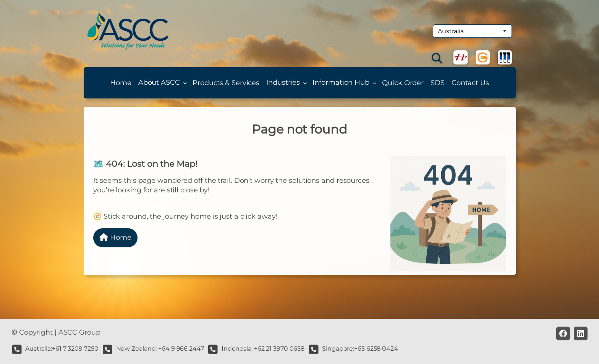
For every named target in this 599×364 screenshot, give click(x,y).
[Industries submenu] (305, 83)
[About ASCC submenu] (185, 83)
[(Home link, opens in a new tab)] (128, 31)
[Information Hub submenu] (375, 83)
